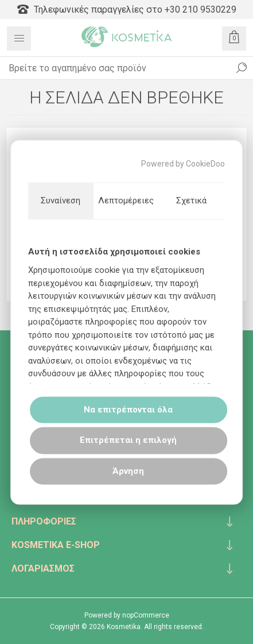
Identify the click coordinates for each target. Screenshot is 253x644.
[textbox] (115, 68)
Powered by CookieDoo (183, 164)
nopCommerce (146, 615)
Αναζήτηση (242, 68)
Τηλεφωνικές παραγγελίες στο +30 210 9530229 (127, 9)
